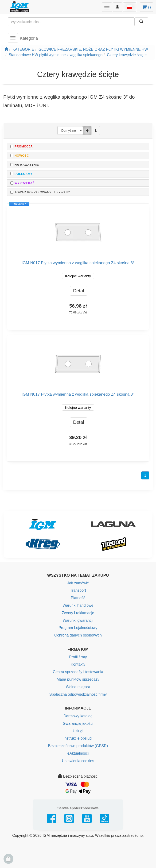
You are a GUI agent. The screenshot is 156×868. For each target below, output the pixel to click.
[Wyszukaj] (141, 22)
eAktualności (78, 753)
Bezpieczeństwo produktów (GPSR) (78, 746)
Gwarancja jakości (78, 723)
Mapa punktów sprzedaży (78, 679)
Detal (79, 291)
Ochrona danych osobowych (78, 635)
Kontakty (78, 664)
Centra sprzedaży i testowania (78, 672)
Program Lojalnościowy (78, 628)
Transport (78, 590)
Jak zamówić (78, 583)
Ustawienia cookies (78, 761)
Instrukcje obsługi (78, 738)
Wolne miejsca (78, 687)
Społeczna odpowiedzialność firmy (78, 694)
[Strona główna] (6, 49)
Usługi (78, 731)
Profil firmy (78, 657)
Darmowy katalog (78, 716)
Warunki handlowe (78, 605)
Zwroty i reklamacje (78, 613)
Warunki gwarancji (78, 620)
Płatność (78, 598)
